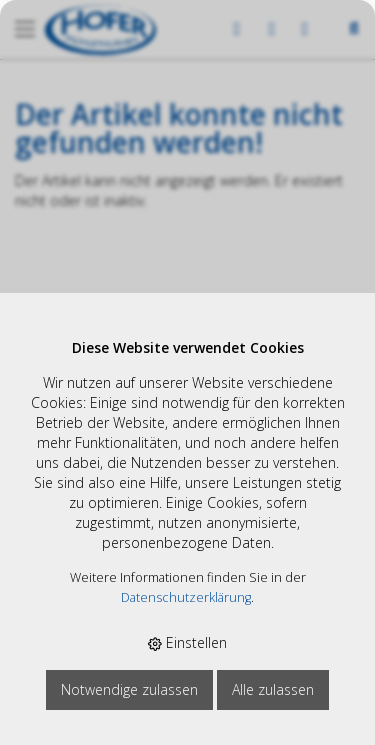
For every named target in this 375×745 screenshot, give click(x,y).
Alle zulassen (273, 689)
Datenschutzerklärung (186, 597)
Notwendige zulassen (129, 689)
